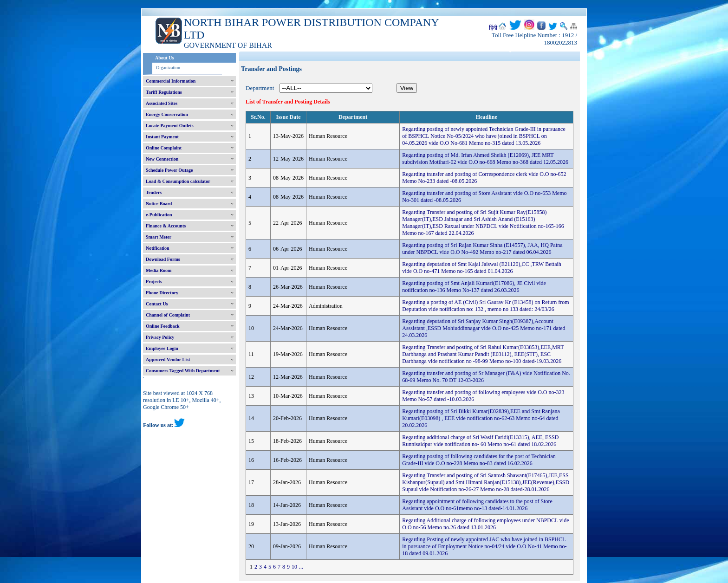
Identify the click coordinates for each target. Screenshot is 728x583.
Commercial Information (171, 81)
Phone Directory (162, 293)
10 (294, 567)
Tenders (154, 192)
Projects (154, 282)
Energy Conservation (167, 114)
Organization (168, 68)
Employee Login (162, 348)
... (301, 567)
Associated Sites (162, 103)
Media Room (159, 270)
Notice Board (159, 204)
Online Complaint (164, 148)
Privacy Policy (160, 337)
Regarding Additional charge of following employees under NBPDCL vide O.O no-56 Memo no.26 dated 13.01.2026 (485, 524)
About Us (164, 58)
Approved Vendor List (168, 360)
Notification (158, 248)
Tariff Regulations (164, 92)
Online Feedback (163, 326)
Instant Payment (162, 137)
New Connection (162, 159)
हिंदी (493, 28)
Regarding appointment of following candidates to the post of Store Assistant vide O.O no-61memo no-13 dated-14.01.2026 (477, 505)
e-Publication (159, 215)
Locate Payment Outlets (170, 126)
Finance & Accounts (166, 226)
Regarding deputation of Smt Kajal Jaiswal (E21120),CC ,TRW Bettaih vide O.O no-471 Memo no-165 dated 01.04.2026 (482, 268)
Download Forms (163, 259)
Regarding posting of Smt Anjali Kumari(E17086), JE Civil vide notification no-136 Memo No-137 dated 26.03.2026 (474, 287)
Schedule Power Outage (169, 170)
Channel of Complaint (168, 315)
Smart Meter (159, 237)
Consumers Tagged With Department (183, 371)
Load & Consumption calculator (178, 181)
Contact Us (157, 304)
